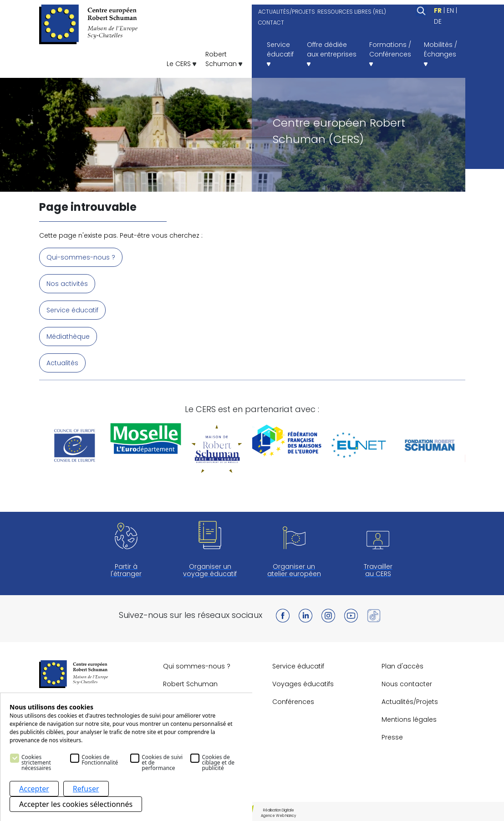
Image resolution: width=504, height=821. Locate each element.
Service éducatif (72, 310)
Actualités (62, 363)
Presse (392, 737)
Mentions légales (409, 719)
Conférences (293, 702)
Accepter (34, 789)
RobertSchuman (224, 59)
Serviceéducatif (280, 53)
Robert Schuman (190, 684)
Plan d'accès (402, 666)
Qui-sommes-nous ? (81, 257)
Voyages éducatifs (303, 684)
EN (450, 10)
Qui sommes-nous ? (197, 666)
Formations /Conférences (390, 53)
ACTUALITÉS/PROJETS (287, 12)
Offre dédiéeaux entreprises (332, 53)
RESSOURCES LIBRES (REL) (352, 12)
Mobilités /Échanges (440, 53)
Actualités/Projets (410, 702)
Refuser (86, 789)
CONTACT (271, 23)
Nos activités (67, 284)
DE (438, 21)
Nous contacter (407, 684)
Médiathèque (68, 337)
